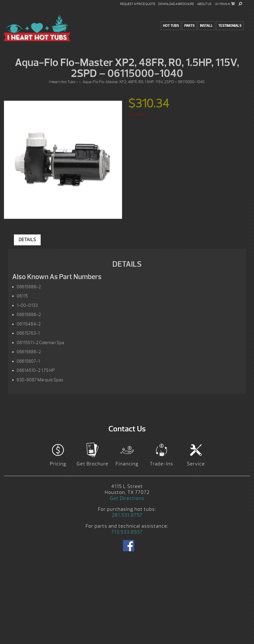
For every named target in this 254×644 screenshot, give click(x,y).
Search (240, 4)
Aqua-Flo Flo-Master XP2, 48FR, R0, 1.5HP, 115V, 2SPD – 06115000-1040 (37, 28)
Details (27, 240)
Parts (189, 26)
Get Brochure (93, 464)
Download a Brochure (176, 4)
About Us (204, 4)
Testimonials (230, 26)
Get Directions (127, 498)
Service (196, 464)
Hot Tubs (171, 26)
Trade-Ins (161, 464)
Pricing (58, 464)
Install (206, 26)
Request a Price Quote (138, 4)
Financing (127, 464)
